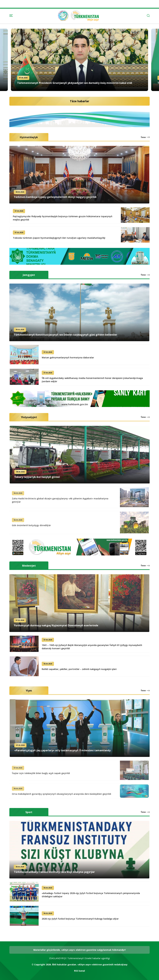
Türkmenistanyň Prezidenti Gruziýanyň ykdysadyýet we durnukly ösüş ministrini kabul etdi (75, 83)
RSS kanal (79, 971)
